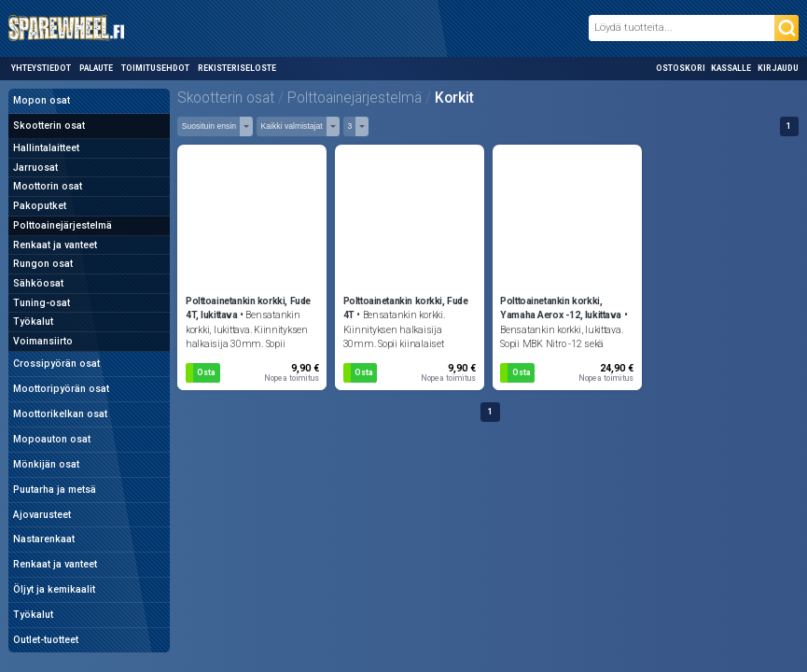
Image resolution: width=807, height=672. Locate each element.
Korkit (454, 98)
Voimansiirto (43, 341)
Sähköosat (38, 283)
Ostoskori (681, 68)
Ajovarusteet (42, 515)
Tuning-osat (42, 303)
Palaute (96, 68)
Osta (206, 372)
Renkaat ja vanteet (55, 245)
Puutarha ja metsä (55, 490)
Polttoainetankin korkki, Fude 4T (406, 308)
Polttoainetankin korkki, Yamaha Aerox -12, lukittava (561, 308)
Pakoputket (40, 206)
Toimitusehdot (155, 68)
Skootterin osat (49, 126)
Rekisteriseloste (237, 68)
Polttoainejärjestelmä (63, 225)
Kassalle (731, 68)
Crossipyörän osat (56, 364)
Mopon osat (42, 100)
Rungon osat (43, 264)
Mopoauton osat (52, 439)
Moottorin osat (48, 186)
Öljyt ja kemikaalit (54, 589)
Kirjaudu (778, 68)
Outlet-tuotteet (46, 640)
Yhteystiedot (41, 68)
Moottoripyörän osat (61, 389)
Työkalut (33, 322)
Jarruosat (35, 168)
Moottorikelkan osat (60, 414)
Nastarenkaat (44, 539)
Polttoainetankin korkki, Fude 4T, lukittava (248, 308)
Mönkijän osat (46, 464)
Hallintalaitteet (46, 148)
